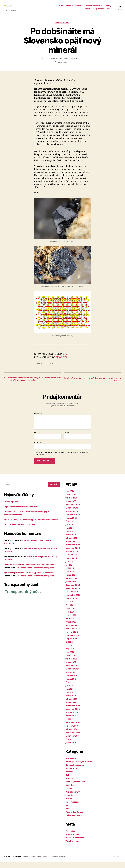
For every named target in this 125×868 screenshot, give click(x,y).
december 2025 (73, 511)
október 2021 (72, 678)
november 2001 (73, 742)
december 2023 (73, 591)
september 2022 (74, 642)
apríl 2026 (70, 497)
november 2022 (73, 635)
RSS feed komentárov (76, 844)
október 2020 (72, 719)
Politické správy (73, 798)
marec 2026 (71, 501)
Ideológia (70, 778)
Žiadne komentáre (64, 66)
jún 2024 (70, 571)
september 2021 (74, 682)
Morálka (69, 785)
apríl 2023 (70, 618)
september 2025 (74, 521)
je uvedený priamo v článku (58, 62)
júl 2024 (70, 568)
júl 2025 (69, 528)
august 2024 (72, 564)
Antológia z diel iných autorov (80, 768)
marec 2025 (71, 541)
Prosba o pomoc (12, 508)
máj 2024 (70, 574)
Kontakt (78, 7)
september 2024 (74, 561)
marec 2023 (71, 621)
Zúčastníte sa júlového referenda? (21, 534)
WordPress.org (73, 847)
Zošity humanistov (75, 822)
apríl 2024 (70, 578)
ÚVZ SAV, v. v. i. (61, 360)
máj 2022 (70, 655)
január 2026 (71, 507)
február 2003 (72, 735)
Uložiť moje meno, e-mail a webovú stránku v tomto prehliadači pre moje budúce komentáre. (62, 460)
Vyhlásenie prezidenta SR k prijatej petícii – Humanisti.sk (32, 585)
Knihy (68, 781)
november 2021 (73, 675)
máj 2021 (70, 695)
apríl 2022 (70, 658)
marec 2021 (71, 702)
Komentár (38, 420)
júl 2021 (69, 688)
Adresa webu (39, 449)
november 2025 (73, 514)
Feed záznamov (73, 841)
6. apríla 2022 (79, 62)
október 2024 (72, 558)
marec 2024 (71, 581)
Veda (68, 815)
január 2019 (71, 722)
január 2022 (71, 668)
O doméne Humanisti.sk (93, 7)
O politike (70, 791)
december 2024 (73, 551)
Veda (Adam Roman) (75, 818)
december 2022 (73, 631)
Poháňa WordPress (60, 863)
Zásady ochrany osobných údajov (98, 10)
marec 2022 (71, 662)
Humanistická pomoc (76, 771)
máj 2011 (70, 725)
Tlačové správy (62, 26)
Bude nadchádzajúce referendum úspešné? (37, 588)
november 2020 (73, 715)
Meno (37, 439)
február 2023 (72, 625)
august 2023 (72, 605)
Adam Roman (72, 765)
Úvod (68, 811)
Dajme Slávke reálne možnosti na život (23, 513)
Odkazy (108, 7)
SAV (66, 357)
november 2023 (73, 595)
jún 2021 (70, 692)
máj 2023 (70, 615)
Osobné (69, 795)
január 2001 (71, 749)
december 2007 (73, 729)
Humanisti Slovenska (65, 7)
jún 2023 (70, 611)
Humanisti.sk (16, 863)
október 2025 (72, 517)
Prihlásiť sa (71, 837)
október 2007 (72, 732)
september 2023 (74, 601)
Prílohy (69, 805)
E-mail (66, 439)
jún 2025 (70, 531)
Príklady (69, 801)
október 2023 (72, 598)
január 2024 (71, 588)
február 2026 (72, 504)
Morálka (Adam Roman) (77, 788)
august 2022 (72, 645)
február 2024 (72, 584)
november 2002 (73, 739)
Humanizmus (72, 775)
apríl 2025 (70, 538)
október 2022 (72, 638)
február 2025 (72, 544)
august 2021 (72, 685)
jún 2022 (70, 652)
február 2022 (72, 665)
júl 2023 (69, 608)
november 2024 (73, 554)
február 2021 (72, 705)
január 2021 (71, 709)
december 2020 (73, 712)
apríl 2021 (70, 699)
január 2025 (71, 548)
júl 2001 (69, 745)
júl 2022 (69, 648)
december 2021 (73, 672)
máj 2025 (70, 534)
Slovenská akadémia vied (46, 367)
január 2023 (71, 628)
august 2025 (72, 524)
